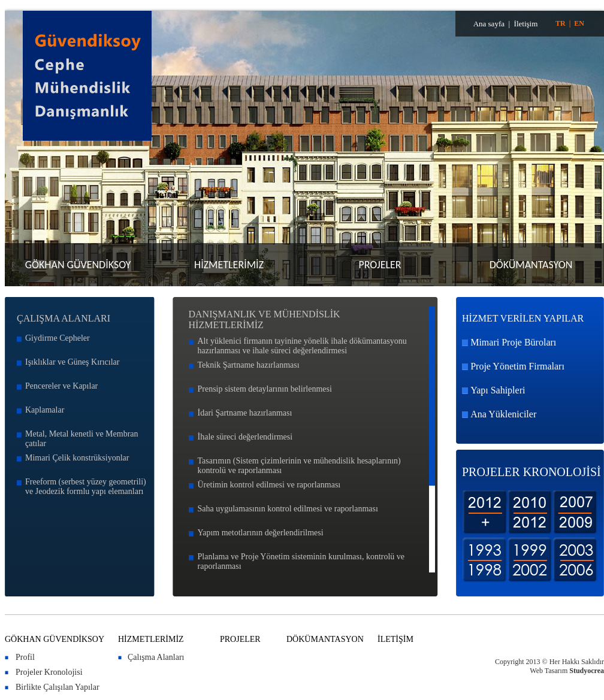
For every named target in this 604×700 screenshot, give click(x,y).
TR (561, 23)
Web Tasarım (549, 671)
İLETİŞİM (395, 639)
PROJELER (380, 265)
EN (579, 23)
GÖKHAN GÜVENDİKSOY (78, 265)
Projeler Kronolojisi (49, 672)
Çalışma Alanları (156, 657)
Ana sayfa (489, 24)
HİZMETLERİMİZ (229, 265)
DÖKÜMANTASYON (531, 265)
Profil (25, 657)
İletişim (526, 24)
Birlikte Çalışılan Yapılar (58, 687)
